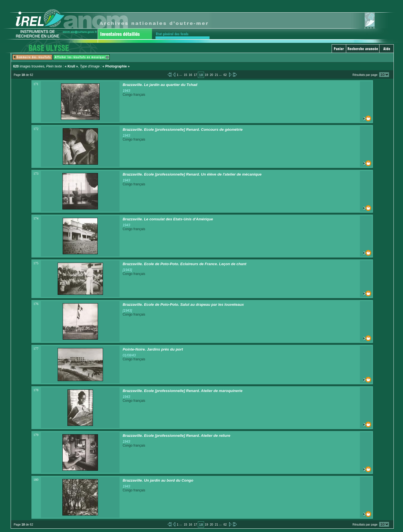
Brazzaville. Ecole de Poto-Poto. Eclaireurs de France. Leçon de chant (184, 264)
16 (191, 75)
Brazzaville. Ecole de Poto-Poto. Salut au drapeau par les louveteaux (183, 305)
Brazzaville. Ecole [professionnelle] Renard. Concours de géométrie (183, 129)
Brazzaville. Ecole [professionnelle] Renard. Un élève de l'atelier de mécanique (192, 174)
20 (212, 75)
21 (217, 75)
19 (207, 75)
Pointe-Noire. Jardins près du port (153, 349)
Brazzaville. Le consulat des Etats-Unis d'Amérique (168, 219)
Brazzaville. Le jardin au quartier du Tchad (160, 85)
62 (225, 75)
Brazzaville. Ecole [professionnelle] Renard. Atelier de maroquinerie (182, 391)
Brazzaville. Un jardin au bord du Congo (158, 480)
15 (186, 75)
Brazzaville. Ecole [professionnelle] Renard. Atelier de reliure (176, 436)
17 (195, 75)
